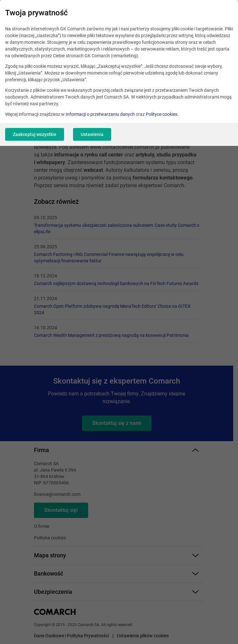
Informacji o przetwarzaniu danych (100, 114)
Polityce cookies (162, 114)
